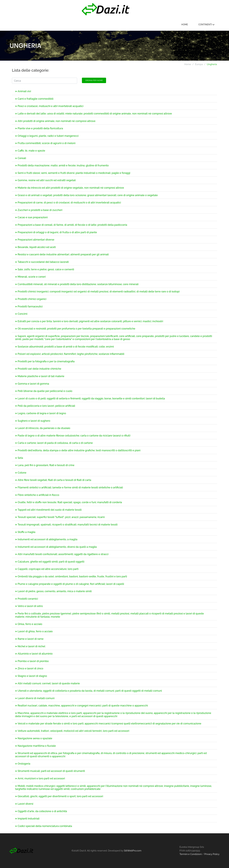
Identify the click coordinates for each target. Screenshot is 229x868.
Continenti (206, 25)
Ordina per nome (94, 80)
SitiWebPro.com (133, 851)
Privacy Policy (212, 854)
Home (185, 25)
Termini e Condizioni (191, 854)
